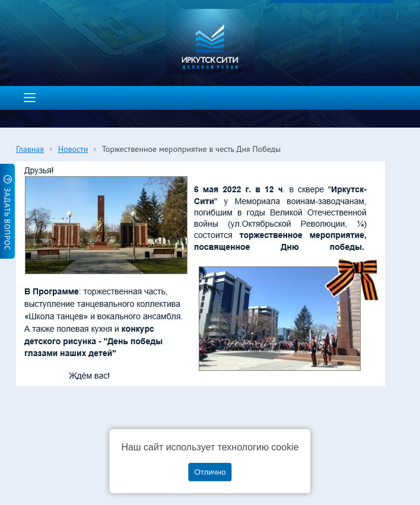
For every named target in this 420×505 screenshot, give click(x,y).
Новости (73, 149)
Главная (30, 149)
